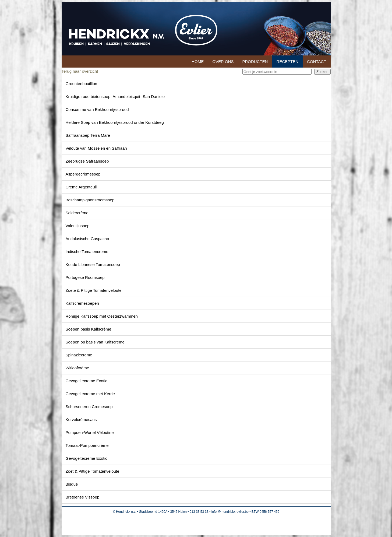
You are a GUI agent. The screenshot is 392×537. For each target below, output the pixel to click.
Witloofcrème (77, 368)
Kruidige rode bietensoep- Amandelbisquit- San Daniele (115, 96)
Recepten (287, 62)
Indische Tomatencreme (87, 252)
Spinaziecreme (79, 355)
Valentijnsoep (78, 226)
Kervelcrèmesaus (81, 420)
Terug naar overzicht (80, 71)
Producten (255, 62)
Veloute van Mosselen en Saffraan (96, 148)
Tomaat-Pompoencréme (87, 445)
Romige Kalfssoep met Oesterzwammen (102, 316)
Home (198, 62)
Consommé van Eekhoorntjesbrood (97, 109)
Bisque (72, 484)
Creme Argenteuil (81, 187)
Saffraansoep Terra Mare (88, 135)
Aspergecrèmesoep (83, 174)
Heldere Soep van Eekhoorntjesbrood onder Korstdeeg (115, 122)
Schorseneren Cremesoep (89, 407)
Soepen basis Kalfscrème (89, 329)
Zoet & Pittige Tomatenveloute (93, 471)
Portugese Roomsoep (85, 277)
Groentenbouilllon (82, 84)
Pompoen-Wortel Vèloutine (90, 432)
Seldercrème (77, 213)
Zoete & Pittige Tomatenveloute (94, 290)
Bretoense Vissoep (83, 497)
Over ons (223, 62)
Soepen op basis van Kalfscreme (95, 342)
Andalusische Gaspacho (87, 239)
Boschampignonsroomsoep (90, 200)
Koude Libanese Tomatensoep (93, 264)
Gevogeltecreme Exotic (86, 381)
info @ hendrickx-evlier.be (230, 512)
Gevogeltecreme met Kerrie (90, 394)
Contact (317, 62)
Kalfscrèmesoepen (82, 303)
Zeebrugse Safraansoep (87, 161)
